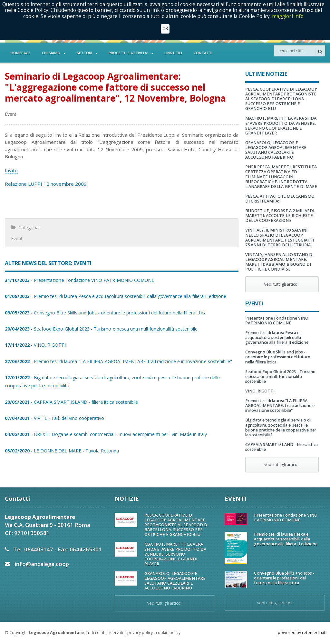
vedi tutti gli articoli (282, 284)
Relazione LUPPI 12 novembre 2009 (45, 184)
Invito (11, 170)
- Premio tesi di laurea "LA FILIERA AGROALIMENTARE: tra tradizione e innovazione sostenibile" (118, 361)
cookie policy (168, 633)
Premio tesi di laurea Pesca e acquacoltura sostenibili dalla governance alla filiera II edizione (277, 337)
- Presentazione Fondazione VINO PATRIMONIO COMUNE (79, 280)
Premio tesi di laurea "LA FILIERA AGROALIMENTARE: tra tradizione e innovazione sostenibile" (280, 406)
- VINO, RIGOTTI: (35, 345)
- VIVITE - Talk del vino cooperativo (54, 418)
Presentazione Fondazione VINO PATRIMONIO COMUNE (277, 321)
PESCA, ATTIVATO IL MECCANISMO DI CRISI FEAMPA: (280, 199)
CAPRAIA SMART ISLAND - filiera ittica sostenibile (281, 447)
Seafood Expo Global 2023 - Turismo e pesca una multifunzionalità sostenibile (282, 376)
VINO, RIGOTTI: (260, 391)
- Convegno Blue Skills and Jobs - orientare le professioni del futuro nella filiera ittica (105, 313)
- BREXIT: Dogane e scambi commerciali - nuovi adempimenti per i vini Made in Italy (105, 434)
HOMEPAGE (20, 53)
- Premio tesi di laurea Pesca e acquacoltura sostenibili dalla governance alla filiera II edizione (115, 296)
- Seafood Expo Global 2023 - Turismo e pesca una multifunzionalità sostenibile (101, 329)
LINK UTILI (173, 53)
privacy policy (140, 633)
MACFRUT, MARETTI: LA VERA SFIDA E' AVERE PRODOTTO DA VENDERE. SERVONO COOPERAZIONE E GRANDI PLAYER (282, 125)
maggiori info (288, 16)
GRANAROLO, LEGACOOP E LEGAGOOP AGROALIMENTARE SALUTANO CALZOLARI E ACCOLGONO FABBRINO (276, 150)
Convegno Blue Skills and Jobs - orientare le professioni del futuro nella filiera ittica (278, 357)
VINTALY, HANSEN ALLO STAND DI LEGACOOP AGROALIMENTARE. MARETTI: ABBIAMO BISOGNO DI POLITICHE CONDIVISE (279, 262)
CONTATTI (203, 53)
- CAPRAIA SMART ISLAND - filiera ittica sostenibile (71, 402)
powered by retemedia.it (301, 633)
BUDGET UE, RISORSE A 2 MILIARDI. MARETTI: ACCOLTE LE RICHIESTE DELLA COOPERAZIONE (280, 216)
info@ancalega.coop (42, 564)
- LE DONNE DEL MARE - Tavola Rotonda (62, 451)
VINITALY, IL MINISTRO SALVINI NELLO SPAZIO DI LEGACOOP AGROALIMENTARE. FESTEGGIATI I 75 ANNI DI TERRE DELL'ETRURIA (279, 237)
